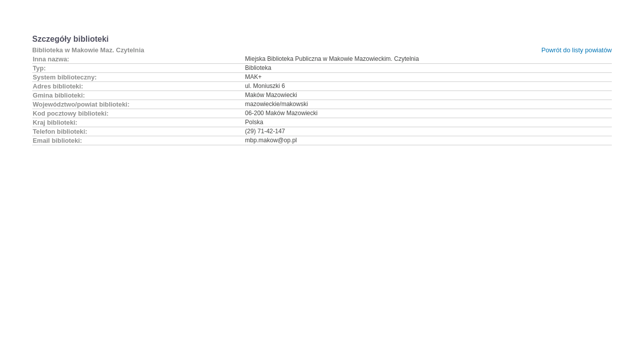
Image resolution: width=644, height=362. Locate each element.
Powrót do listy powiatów (577, 50)
